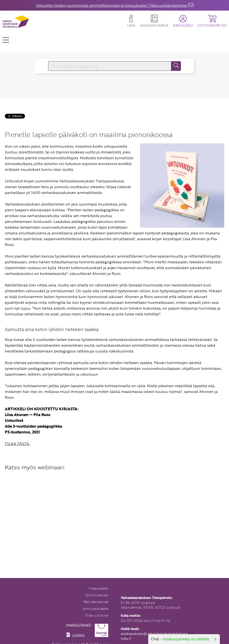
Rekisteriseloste (96, 602)
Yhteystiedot (98, 588)
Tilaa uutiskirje (97, 615)
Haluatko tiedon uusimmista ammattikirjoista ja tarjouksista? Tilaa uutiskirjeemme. (112, 5)
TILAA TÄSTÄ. (17, 444)
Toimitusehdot (97, 595)
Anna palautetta (95, 608)
